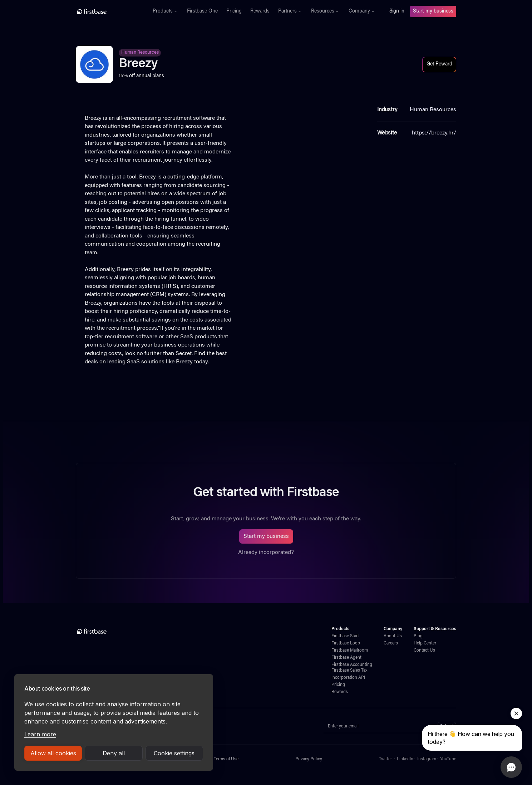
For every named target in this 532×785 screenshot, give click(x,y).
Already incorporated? (266, 553)
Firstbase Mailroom (350, 651)
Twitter (385, 759)
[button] (166, 11)
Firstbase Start (345, 636)
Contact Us (424, 651)
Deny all (114, 753)
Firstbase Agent (346, 658)
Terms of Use (226, 759)
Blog (418, 636)
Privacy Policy (309, 759)
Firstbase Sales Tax (349, 671)
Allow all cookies (53, 753)
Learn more (40, 734)
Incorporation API (348, 678)
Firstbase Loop (346, 643)
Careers (391, 643)
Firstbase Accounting (352, 665)
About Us (393, 636)
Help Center (425, 643)
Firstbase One (202, 11)
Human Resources (140, 53)
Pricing (234, 11)
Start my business (433, 11)
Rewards (260, 11)
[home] (107, 11)
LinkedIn (405, 759)
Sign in (397, 11)
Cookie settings (174, 753)
